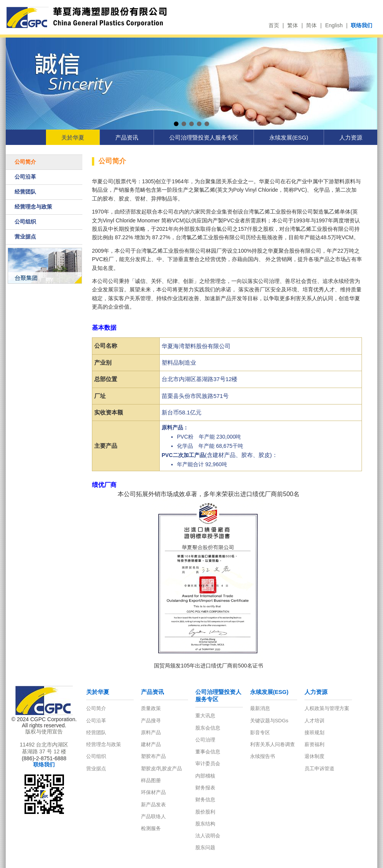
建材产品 (151, 744)
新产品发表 (153, 805)
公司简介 (25, 162)
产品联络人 (153, 816)
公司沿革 (25, 177)
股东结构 (205, 824)
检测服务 (151, 828)
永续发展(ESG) (289, 137)
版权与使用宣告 (44, 732)
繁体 (293, 25)
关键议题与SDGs (269, 721)
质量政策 (151, 708)
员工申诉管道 (319, 769)
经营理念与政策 (33, 207)
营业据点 (25, 237)
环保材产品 (153, 792)
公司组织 (25, 222)
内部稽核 (205, 776)
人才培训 (314, 721)
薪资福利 (314, 744)
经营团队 (25, 192)
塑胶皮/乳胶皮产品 (162, 769)
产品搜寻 (151, 721)
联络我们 (362, 25)
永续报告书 (263, 756)
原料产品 (151, 732)
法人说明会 (208, 836)
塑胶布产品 (153, 756)
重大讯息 (205, 716)
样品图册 (151, 780)
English (334, 25)
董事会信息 (208, 752)
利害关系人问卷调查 (273, 744)
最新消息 (260, 708)
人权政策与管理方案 (327, 708)
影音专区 (260, 732)
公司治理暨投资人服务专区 (204, 137)
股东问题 (205, 847)
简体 (311, 25)
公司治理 (205, 740)
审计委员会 (208, 764)
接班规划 (314, 732)
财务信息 (205, 800)
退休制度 (314, 756)
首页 (274, 25)
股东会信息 (208, 728)
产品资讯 (127, 137)
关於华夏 (73, 137)
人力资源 (351, 137)
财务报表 (205, 788)
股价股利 (205, 812)
